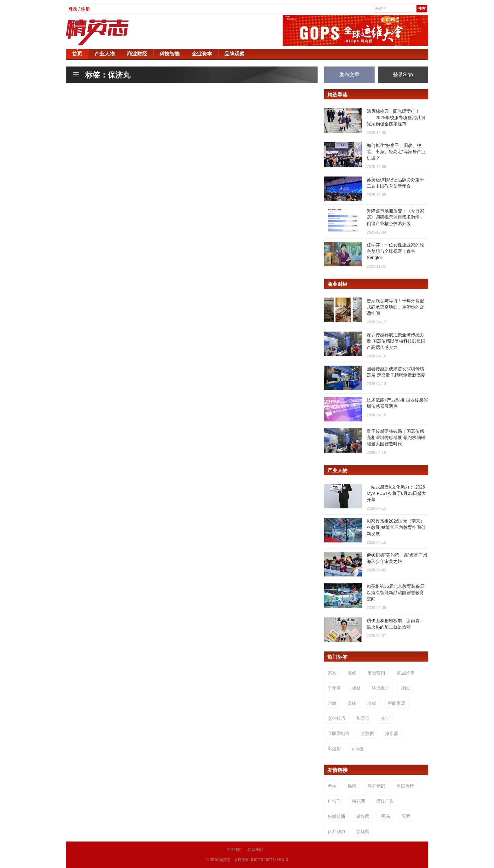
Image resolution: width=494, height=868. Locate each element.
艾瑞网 (363, 831)
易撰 (352, 786)
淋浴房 (334, 749)
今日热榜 (405, 786)
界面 (406, 816)
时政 (332, 703)
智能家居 (396, 703)
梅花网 (359, 801)
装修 (352, 673)
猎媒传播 (336, 816)
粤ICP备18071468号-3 (269, 860)
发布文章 (349, 75)
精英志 (225, 860)
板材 (356, 688)
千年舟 (334, 688)
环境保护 (381, 688)
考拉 (332, 786)
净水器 (392, 733)
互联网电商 (339, 733)
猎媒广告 (385, 801)
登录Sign (403, 75)
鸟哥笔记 (376, 786)
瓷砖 (352, 703)
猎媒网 (363, 816)
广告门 (334, 801)
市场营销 (376, 673)
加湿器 (363, 718)
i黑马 (385, 816)
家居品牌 (405, 673)
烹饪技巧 (336, 718)
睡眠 (405, 688)
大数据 (367, 733)
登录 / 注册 (79, 9)
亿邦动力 (336, 831)
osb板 (358, 749)
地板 (372, 703)
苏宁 (385, 718)
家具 (332, 673)
